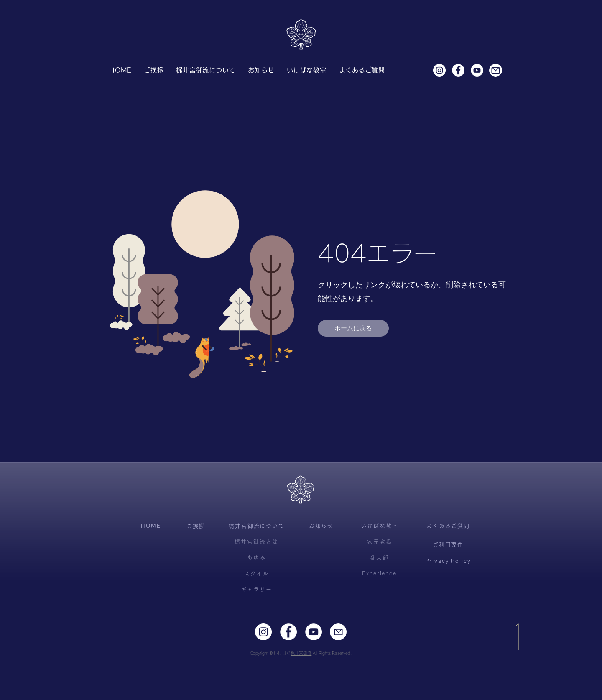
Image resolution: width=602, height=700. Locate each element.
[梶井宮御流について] (257, 526)
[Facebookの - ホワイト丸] (458, 70)
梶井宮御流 (301, 653)
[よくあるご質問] (448, 526)
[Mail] (496, 70)
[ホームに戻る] (353, 328)
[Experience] (379, 574)
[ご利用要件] (448, 545)
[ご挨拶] (196, 526)
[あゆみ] (256, 558)
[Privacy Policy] (448, 561)
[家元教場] (380, 542)
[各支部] (379, 558)
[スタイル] (256, 574)
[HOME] (151, 526)
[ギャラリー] (256, 590)
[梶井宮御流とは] (256, 542)
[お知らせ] (321, 526)
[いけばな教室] (380, 526)
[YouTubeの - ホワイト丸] (477, 70)
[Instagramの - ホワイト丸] (439, 70)
